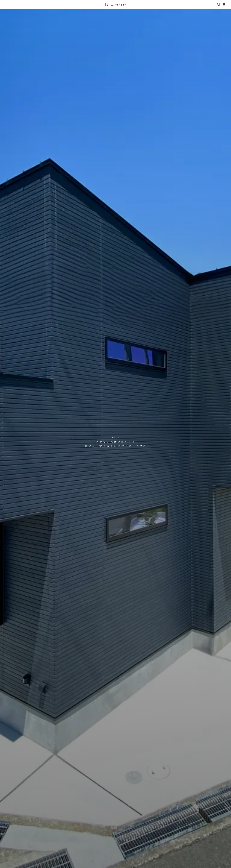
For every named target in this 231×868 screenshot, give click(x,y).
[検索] (219, 4)
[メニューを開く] (224, 4)
